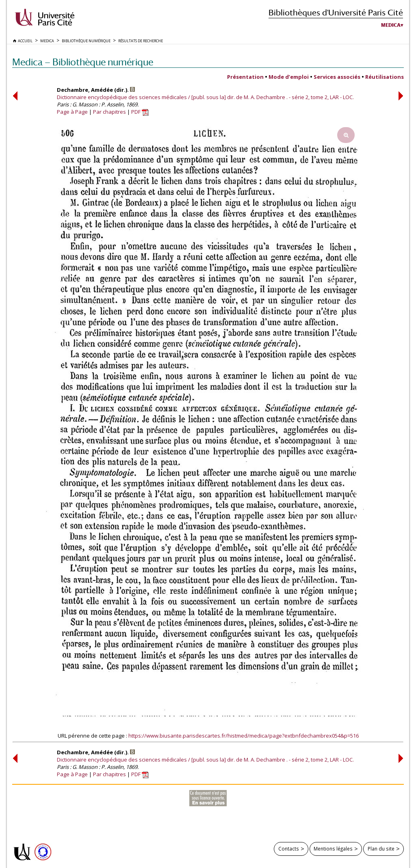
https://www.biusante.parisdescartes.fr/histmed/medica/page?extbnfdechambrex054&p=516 (244, 736)
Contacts (289, 849)
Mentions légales (333, 849)
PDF (140, 112)
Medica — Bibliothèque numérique (83, 62)
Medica (391, 25)
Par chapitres (109, 112)
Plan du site (381, 849)
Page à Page (72, 112)
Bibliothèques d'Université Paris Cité (336, 12)
